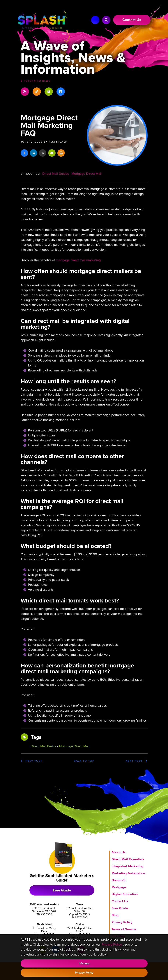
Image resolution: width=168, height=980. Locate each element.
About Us (119, 852)
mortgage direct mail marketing (78, 260)
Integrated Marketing (127, 866)
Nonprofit (119, 880)
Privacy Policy (122, 922)
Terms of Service (124, 929)
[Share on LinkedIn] (33, 153)
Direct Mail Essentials (128, 859)
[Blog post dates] (61, 92)
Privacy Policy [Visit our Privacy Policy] (112, 944)
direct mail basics (43, 746)
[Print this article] (61, 153)
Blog (115, 915)
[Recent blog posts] (37, 92)
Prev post (31, 761)
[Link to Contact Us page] (132, 20)
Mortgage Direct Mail (86, 174)
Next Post (137, 761)
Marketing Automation (128, 873)
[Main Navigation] (95, 20)
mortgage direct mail (74, 746)
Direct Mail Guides (56, 174)
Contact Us (120, 901)
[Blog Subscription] (25, 92)
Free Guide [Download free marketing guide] (62, 890)
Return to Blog (36, 81)
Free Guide (120, 908)
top (84, 761)
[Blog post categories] (49, 92)
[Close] (146, 940)
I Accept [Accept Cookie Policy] (84, 963)
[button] (106, 20)
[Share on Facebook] (24, 153)
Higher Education (125, 894)
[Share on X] (43, 153)
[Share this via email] (52, 153)
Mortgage (119, 887)
